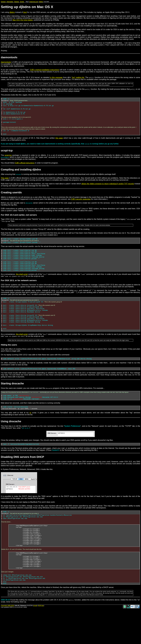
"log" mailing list (78, 77)
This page (5, 185)
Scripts (22, 2)
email (35, 641)
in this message (56, 77)
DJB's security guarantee (81, 206)
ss (30, 434)
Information (10, 2)
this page (59, 145)
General (3, 2)
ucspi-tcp (8, 162)
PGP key (41, 641)
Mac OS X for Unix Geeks (23, 20)
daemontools (6, 62)
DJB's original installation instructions (45, 70)
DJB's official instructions (25, 170)
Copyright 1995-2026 (7, 641)
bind (25, 12)
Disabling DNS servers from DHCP (22, 478)
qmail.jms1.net (34, 2)
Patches (17, 2)
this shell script (22, 286)
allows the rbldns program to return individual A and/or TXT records (108, 191)
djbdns (41, 2)
